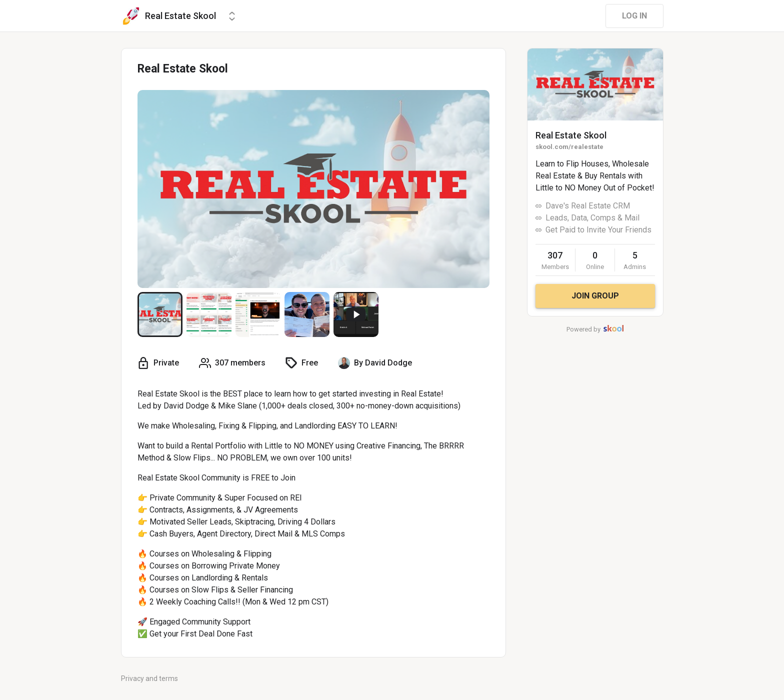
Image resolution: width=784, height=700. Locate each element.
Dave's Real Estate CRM (588, 206)
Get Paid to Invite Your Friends (598, 230)
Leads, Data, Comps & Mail (592, 218)
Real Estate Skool (571, 135)
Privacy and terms (149, 678)
